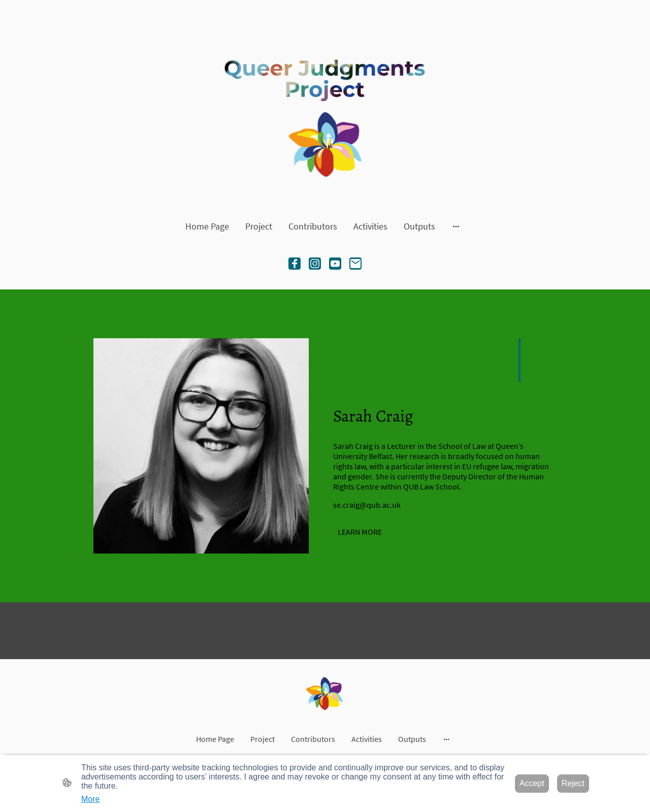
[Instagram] (315, 264)
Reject (573, 783)
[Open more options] (456, 226)
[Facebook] (295, 264)
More (90, 799)
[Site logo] (325, 107)
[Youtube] (335, 264)
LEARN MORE (360, 532)
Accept (532, 783)
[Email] (355, 264)
